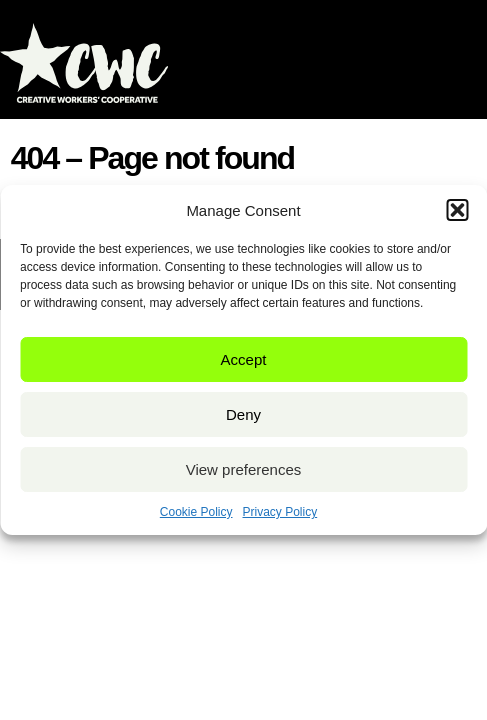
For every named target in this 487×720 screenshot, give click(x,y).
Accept (244, 359)
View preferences (244, 469)
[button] (457, 210)
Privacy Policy (280, 512)
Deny (243, 414)
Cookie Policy (196, 512)
